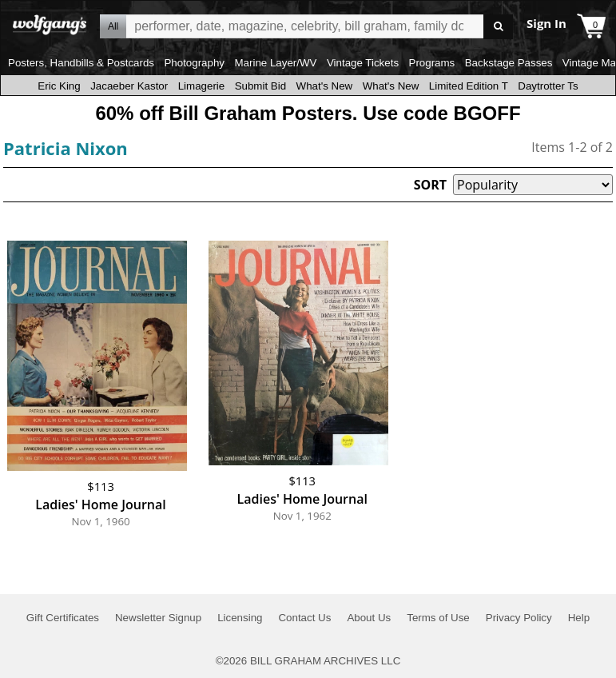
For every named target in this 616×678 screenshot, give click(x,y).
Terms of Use (438, 618)
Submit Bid (260, 86)
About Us (369, 618)
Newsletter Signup (158, 618)
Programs (432, 63)
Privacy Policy (519, 618)
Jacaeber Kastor (129, 86)
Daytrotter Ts (548, 86)
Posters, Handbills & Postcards (81, 63)
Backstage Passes (509, 63)
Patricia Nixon (66, 148)
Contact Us (304, 618)
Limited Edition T (469, 86)
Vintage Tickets (363, 63)
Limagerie (202, 86)
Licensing (240, 618)
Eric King (59, 86)
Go (498, 27)
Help (579, 618)
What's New (325, 86)
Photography (194, 63)
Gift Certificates (63, 618)
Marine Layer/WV (275, 63)
